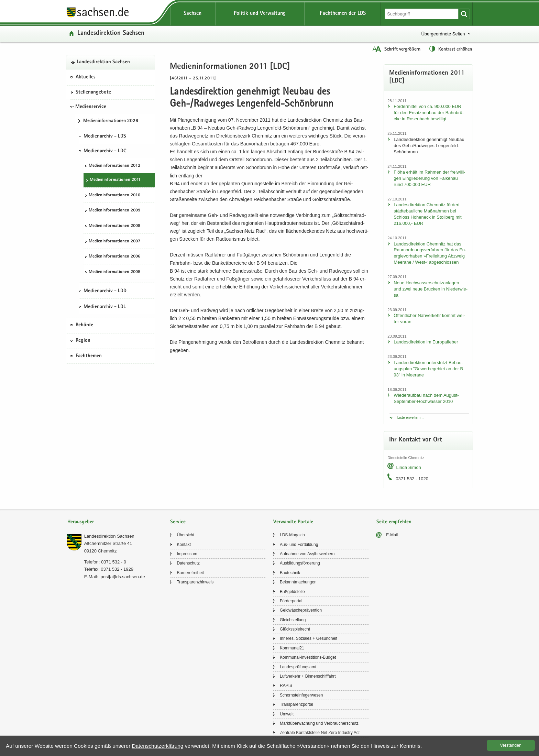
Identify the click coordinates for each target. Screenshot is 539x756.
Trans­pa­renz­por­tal (296, 704)
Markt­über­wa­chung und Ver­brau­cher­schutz (319, 723)
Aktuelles (86, 77)
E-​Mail (392, 535)
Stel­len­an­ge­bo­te (93, 92)
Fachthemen (89, 356)
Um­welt (287, 714)
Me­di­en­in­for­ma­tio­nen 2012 (114, 166)
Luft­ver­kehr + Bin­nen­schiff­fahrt (308, 676)
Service (178, 522)
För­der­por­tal (291, 601)
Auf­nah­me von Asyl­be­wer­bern (307, 554)
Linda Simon (408, 467)
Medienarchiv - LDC (105, 151)
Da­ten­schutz (188, 563)
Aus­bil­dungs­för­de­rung (300, 563)
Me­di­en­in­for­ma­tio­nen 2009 (114, 211)
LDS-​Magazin (292, 535)
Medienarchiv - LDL (105, 307)
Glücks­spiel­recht (295, 629)
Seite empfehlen (394, 522)
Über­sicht (185, 535)
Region (83, 341)
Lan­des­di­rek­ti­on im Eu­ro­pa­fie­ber (426, 342)
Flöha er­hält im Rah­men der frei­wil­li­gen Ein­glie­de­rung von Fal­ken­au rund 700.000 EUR (429, 178)
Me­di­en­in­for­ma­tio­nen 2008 (114, 226)
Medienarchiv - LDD (105, 291)
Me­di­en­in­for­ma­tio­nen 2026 (111, 121)
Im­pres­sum (187, 554)
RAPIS (286, 686)
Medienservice (91, 107)
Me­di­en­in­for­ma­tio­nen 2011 (115, 180)
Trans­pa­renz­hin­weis (195, 582)
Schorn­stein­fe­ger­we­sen (301, 695)
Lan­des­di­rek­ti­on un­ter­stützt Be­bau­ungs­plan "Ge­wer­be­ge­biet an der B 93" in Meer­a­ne (428, 369)
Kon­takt (184, 545)
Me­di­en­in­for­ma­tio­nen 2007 (114, 242)
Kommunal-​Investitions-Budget (308, 657)
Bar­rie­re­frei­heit (190, 573)
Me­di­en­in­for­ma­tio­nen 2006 (114, 257)
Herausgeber (81, 522)
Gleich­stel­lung (293, 620)
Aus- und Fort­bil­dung (299, 545)
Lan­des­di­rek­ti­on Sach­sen (111, 34)
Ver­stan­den (511, 745)
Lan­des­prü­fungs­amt (298, 667)
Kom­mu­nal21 (292, 648)
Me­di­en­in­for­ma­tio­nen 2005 (114, 272)
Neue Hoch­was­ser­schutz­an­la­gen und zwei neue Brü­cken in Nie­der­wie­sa (431, 289)
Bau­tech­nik (290, 573)
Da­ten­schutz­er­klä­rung (158, 746)
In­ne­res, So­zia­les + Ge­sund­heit (309, 638)
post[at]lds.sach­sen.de (123, 577)
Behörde (84, 325)
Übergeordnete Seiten (443, 34)
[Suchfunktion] (422, 14)
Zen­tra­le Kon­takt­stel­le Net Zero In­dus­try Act (320, 733)
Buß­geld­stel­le (292, 592)
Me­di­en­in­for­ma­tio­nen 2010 (114, 195)
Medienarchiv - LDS (105, 136)
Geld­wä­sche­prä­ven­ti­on (301, 610)
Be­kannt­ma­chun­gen (298, 582)
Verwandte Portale (293, 522)
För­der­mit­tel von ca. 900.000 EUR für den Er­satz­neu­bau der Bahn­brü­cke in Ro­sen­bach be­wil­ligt (429, 113)
